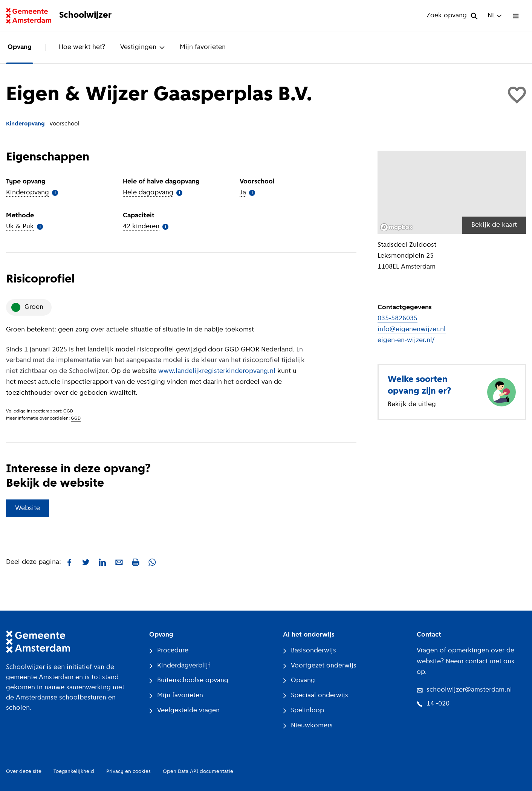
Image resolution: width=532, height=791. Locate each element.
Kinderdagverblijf (180, 666)
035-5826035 (397, 318)
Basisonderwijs (310, 651)
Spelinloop (303, 711)
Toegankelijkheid (74, 772)
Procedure (169, 651)
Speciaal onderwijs (316, 696)
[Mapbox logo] (396, 227)
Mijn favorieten (203, 47)
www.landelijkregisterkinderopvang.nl (217, 371)
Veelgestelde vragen (184, 711)
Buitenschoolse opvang (189, 680)
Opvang (20, 47)
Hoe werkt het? (82, 47)
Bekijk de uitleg (412, 404)
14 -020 (433, 704)
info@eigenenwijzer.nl (412, 329)
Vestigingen (142, 47)
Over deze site (24, 772)
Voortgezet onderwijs (320, 666)
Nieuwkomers (308, 726)
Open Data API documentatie (198, 772)
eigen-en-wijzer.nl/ (406, 340)
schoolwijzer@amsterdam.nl (464, 690)
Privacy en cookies (128, 772)
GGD (68, 411)
